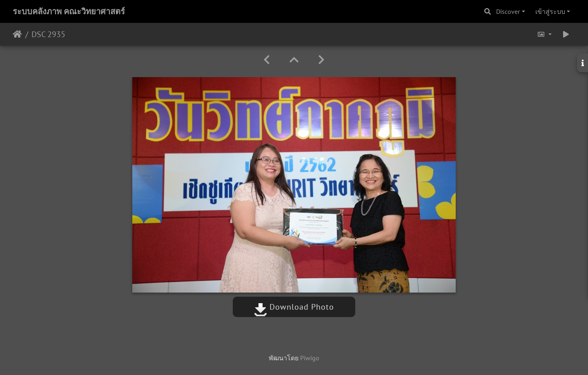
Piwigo (310, 358)
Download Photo (294, 307)
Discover (508, 11)
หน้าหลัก (17, 34)
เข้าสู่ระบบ (550, 11)
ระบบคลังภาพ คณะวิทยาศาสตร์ (69, 11)
